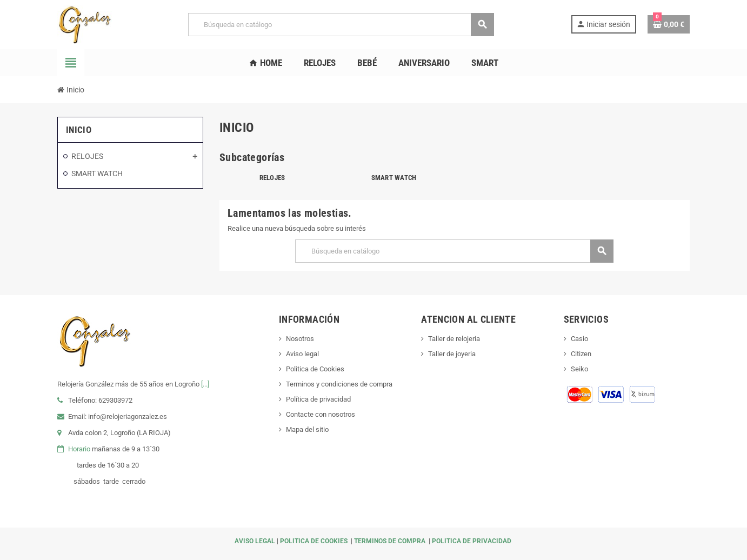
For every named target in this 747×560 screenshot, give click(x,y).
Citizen (581, 354)
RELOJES (272, 178)
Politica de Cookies (315, 369)
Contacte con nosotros (321, 414)
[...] (205, 384)
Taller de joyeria (452, 354)
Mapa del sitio (307, 429)
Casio (579, 339)
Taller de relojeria (454, 339)
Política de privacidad (318, 399)
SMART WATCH (394, 178)
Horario (79, 449)
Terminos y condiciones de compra (339, 384)
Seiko (579, 369)
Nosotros (300, 339)
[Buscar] (341, 25)
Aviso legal (302, 354)
